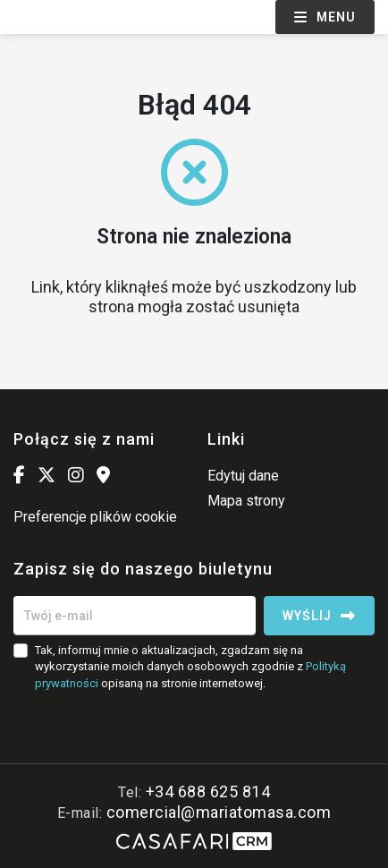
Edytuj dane (243, 476)
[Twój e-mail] (135, 616)
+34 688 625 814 (208, 791)
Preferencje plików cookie (95, 517)
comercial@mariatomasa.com (219, 812)
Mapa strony (246, 501)
